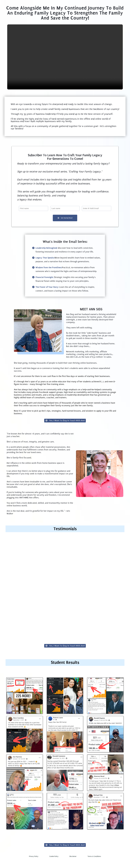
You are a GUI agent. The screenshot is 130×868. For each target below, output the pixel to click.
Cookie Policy (54, 865)
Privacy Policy (34, 865)
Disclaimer (73, 865)
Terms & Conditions (94, 865)
